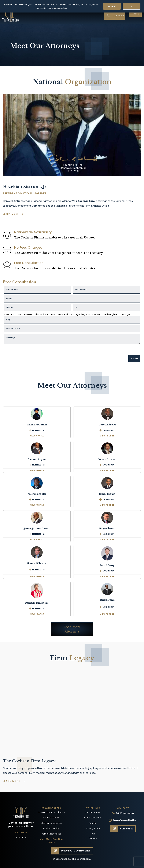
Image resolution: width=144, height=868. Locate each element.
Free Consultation (125, 820)
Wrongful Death (51, 818)
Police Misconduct (51, 834)
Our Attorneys (93, 812)
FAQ (93, 834)
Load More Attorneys (72, 629)
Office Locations (93, 818)
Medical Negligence (51, 823)
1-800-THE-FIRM (125, 813)
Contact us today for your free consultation (21, 825)
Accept (112, 6)
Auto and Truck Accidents (51, 812)
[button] (135, 14)
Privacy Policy (93, 828)
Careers (93, 838)
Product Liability (51, 828)
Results (93, 823)
